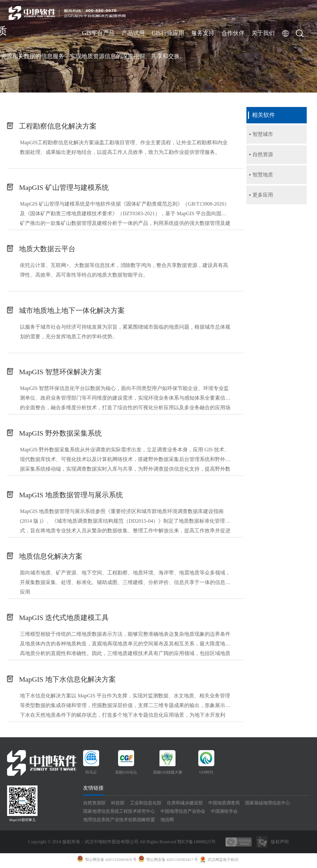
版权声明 (280, 844)
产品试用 (133, 33)
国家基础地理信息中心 (268, 805)
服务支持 (203, 33)
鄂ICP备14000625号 (196, 844)
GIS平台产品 (98, 33)
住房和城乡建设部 (185, 805)
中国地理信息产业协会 (183, 813)
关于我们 (263, 33)
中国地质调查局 (224, 805)
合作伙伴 (233, 33)
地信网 (167, 822)
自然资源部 (94, 805)
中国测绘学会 (224, 813)
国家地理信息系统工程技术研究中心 (119, 813)
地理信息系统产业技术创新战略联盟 (119, 822)
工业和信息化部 (146, 805)
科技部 (118, 805)
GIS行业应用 (168, 33)
